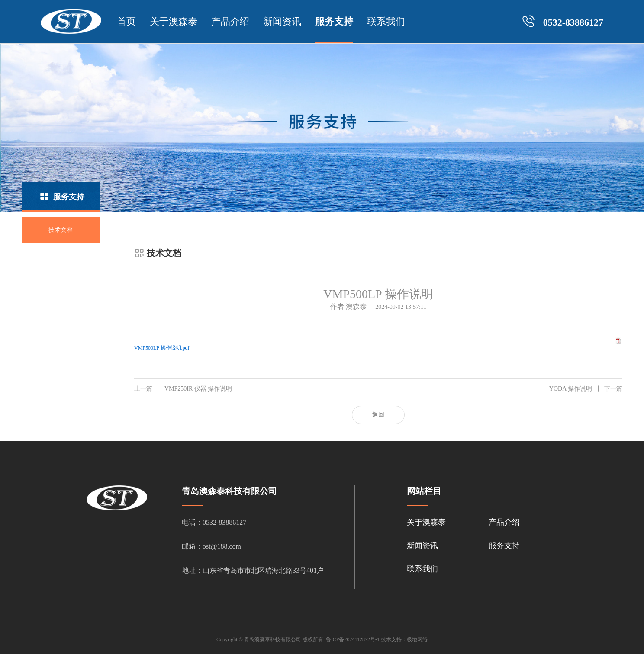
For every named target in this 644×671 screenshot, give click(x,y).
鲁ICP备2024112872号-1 (353, 639)
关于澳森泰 (174, 21)
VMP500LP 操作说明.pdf (162, 348)
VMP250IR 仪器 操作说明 (183, 389)
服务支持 (334, 21)
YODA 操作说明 (586, 389)
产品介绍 (230, 21)
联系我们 (386, 21)
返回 (378, 415)
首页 (126, 21)
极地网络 (417, 639)
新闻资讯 (282, 21)
